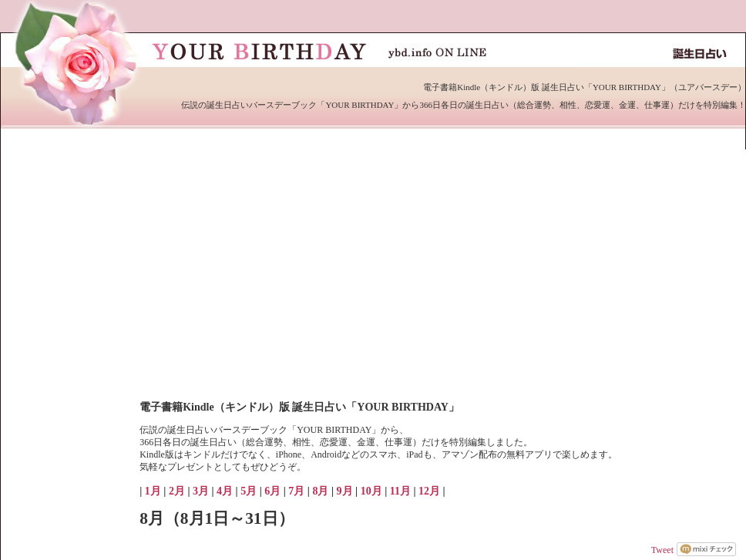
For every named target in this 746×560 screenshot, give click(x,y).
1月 (153, 491)
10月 (371, 491)
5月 (249, 491)
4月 (225, 491)
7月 (296, 491)
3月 (201, 491)
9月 (345, 491)
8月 (320, 491)
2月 (177, 491)
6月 (272, 491)
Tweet (662, 550)
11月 (400, 491)
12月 (429, 491)
